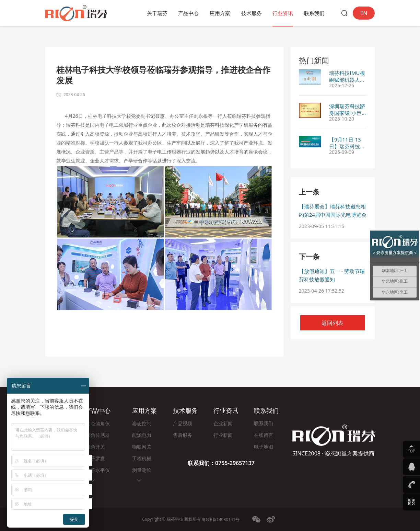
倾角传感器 (98, 435)
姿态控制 (142, 423)
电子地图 (264, 447)
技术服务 (252, 13)
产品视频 (183, 423)
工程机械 (142, 458)
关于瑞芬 (157, 13)
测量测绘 (142, 470)
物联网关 (142, 447)
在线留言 (264, 435)
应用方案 (220, 13)
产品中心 (188, 13)
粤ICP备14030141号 (221, 519)
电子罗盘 (95, 458)
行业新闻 (223, 435)
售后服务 (183, 435)
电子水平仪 (98, 470)
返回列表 (332, 323)
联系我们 (314, 13)
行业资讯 (283, 13)
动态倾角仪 (98, 423)
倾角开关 (95, 447)
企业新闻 (223, 423)
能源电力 (142, 435)
